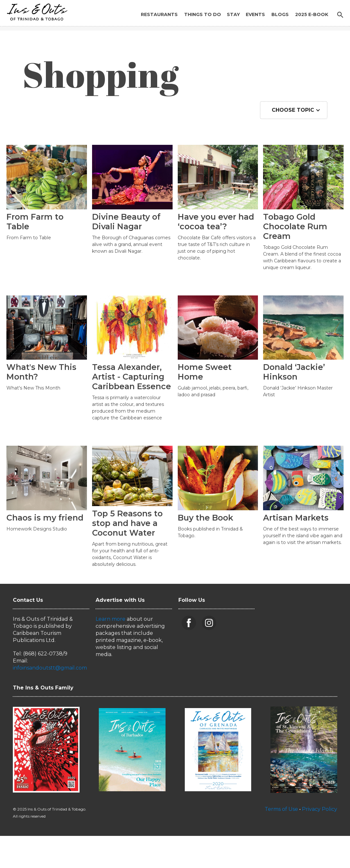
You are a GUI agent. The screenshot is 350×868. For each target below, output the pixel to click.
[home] (35, 10)
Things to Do (203, 14)
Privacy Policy (320, 809)
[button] (294, 110)
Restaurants (159, 14)
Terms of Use (281, 809)
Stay (233, 14)
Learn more (111, 619)
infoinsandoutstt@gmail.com (50, 668)
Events (255, 14)
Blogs (280, 14)
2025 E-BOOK (312, 14)
